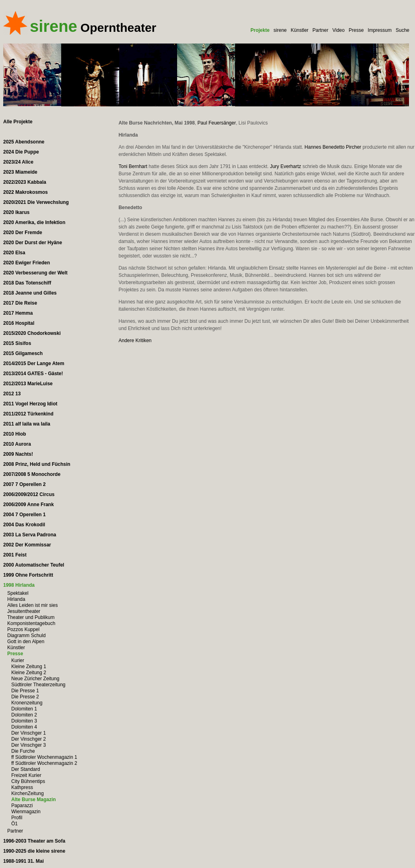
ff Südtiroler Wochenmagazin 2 (44, 763)
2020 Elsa (14, 253)
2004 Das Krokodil (24, 525)
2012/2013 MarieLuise (28, 384)
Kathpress (22, 787)
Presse (356, 30)
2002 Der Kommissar (27, 545)
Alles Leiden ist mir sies (32, 605)
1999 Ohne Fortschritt (28, 575)
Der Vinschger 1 (29, 733)
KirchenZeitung (28, 793)
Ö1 (14, 824)
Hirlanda (16, 599)
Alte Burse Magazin (34, 799)
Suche (403, 30)
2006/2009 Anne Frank (29, 505)
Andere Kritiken (135, 341)
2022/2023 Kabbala (25, 182)
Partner (320, 30)
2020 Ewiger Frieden (27, 263)
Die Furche (23, 751)
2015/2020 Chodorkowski (32, 333)
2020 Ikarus (16, 212)
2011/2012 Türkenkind (28, 414)
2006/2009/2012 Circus (29, 494)
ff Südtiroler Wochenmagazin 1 (44, 757)
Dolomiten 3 (24, 721)
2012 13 (12, 394)
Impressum (380, 30)
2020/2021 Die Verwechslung (36, 202)
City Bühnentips (28, 781)
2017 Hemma (18, 313)
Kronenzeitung (27, 703)
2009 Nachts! (18, 454)
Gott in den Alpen (26, 642)
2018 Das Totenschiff (27, 283)
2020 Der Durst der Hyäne (33, 243)
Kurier (18, 660)
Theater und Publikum (31, 617)
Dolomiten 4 (24, 727)
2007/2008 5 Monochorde (32, 474)
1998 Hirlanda (19, 585)
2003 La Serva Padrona (30, 535)
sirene (280, 30)
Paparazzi (22, 806)
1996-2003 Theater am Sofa (34, 841)
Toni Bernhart (133, 166)
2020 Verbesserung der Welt (35, 273)
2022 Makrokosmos (26, 192)
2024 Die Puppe (21, 152)
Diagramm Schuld (26, 635)
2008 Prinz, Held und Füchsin (37, 464)
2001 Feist (15, 555)
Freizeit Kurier (26, 775)
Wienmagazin (26, 812)
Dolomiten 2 (24, 715)
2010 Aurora (17, 444)
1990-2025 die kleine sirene (34, 851)
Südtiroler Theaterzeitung (38, 685)
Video (339, 30)
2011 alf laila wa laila (27, 424)
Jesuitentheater (24, 611)
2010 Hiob (15, 434)
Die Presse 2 (25, 697)
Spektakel (18, 593)
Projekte (260, 30)
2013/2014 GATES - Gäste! (33, 374)
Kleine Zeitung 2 (29, 673)
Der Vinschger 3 (29, 745)
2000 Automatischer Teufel (34, 565)
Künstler (299, 30)
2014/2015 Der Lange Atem (34, 363)
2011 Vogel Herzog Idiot (30, 404)
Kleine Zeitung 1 (29, 667)
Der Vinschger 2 (29, 739)
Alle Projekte (18, 122)
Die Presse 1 (25, 691)
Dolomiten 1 (24, 709)
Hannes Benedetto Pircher (333, 147)
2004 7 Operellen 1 (24, 515)
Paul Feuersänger (217, 123)
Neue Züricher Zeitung (35, 679)
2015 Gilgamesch (23, 353)
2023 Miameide (20, 172)
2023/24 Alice (18, 162)
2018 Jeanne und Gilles (30, 293)
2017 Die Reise (20, 303)
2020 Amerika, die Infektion (34, 222)
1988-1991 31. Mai (24, 861)
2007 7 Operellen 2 (24, 484)
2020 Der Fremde (23, 233)
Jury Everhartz (286, 166)
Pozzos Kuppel (23, 629)
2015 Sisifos (17, 343)
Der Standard (26, 769)
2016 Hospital (19, 323)
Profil (17, 818)
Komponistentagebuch (31, 623)
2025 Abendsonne (24, 142)
